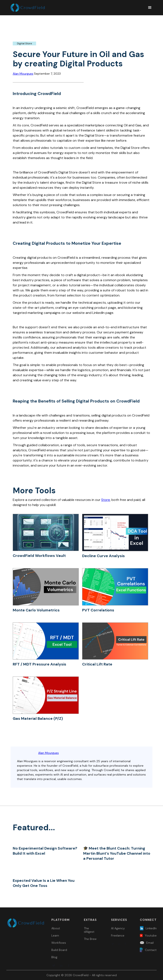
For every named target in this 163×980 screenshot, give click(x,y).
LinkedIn (151, 928)
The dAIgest (89, 930)
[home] (77, 8)
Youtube (151, 935)
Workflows (59, 943)
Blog (54, 957)
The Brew (90, 939)
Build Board (59, 950)
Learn (55, 935)
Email (150, 943)
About (56, 928)
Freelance (118, 935)
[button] (148, 8)
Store (106, 500)
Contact (151, 950)
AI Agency (118, 928)
